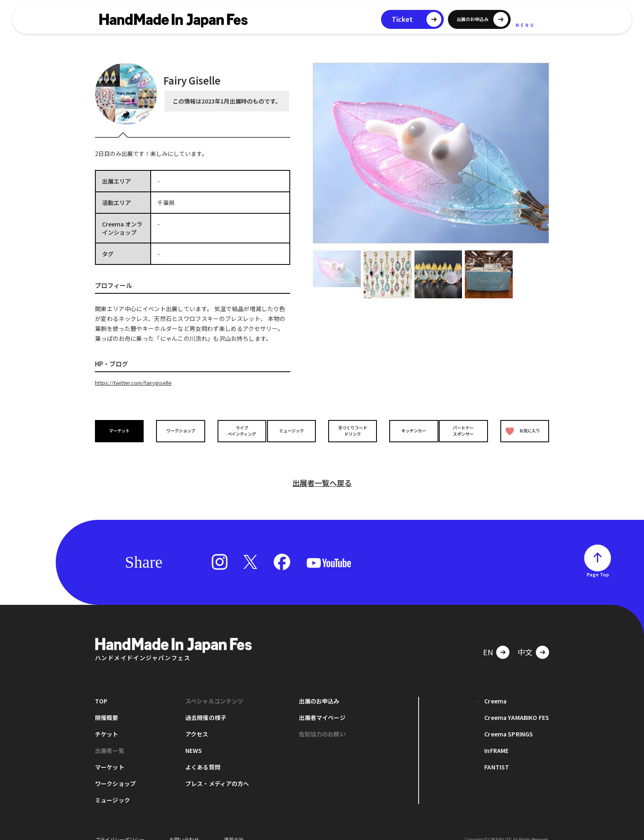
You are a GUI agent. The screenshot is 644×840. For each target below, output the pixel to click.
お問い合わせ (184, 827)
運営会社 (234, 827)
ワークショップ (179, 431)
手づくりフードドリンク (350, 430)
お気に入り (521, 431)
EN (488, 640)
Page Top (598, 562)
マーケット (121, 431)
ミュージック (294, 431)
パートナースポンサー (465, 430)
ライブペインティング (236, 430)
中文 (525, 640)
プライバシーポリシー (120, 827)
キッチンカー (408, 431)
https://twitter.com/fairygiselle (138, 382)
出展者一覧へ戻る (322, 471)
